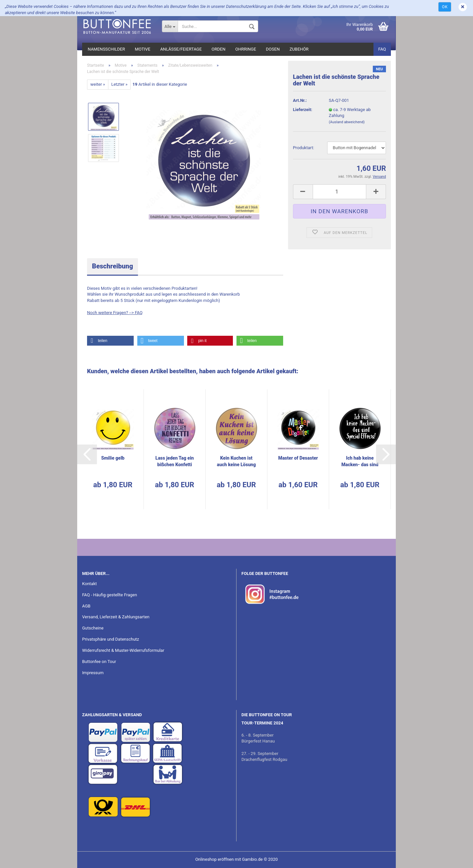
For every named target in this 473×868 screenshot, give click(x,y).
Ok (445, 7)
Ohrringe (246, 49)
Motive (143, 49)
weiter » (98, 84)
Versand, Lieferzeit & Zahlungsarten (116, 617)
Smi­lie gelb (113, 458)
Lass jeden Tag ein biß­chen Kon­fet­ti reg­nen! (175, 462)
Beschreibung (113, 266)
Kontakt (90, 584)
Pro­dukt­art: (304, 148)
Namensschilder (106, 49)
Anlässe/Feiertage (181, 49)
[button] (110, 341)
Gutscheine (93, 628)
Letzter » (119, 84)
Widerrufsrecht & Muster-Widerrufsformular (123, 650)
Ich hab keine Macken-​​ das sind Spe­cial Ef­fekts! (360, 462)
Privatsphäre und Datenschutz (111, 639)
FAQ (382, 49)
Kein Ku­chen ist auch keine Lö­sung (236, 461)
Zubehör (299, 49)
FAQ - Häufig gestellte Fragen (110, 595)
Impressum (93, 673)
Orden (218, 49)
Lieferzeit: (303, 110)
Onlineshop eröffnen (214, 859)
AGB (86, 606)
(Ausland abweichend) (347, 122)
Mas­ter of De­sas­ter (298, 458)
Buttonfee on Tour (99, 662)
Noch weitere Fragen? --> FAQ (115, 313)
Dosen (273, 49)
